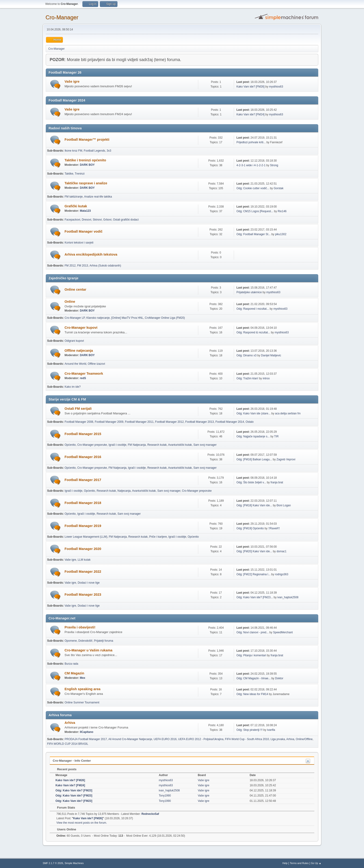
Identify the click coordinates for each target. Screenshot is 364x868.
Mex (83, 678)
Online (70, 302)
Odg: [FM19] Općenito (250, 528)
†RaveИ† (274, 528)
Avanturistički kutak (180, 445)
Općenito (70, 445)
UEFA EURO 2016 (165, 739)
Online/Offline (304, 739)
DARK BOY (87, 165)
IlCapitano (87, 732)
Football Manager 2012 (169, 422)
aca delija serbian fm (288, 413)
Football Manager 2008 (79, 422)
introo (266, 378)
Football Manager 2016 (83, 457)
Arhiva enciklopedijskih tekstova (91, 254)
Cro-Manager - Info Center (72, 761)
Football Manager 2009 (109, 422)
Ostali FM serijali (78, 409)
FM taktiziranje (74, 197)
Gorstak (279, 188)
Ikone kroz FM (73, 151)
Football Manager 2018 (83, 503)
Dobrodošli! (86, 641)
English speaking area (83, 689)
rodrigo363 (281, 574)
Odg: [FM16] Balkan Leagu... (254, 459)
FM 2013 (83, 266)
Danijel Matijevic (271, 355)
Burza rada (71, 664)
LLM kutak (84, 560)
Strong (274, 165)
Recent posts (64, 769)
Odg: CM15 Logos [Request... (255, 211)
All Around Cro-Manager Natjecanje (130, 739)
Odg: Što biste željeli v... (251, 482)
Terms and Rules (299, 863)
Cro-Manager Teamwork (84, 374)
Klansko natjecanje (98, 318)
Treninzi (80, 174)
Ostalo (250, 422)
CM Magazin (74, 673)
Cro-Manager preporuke (92, 445)
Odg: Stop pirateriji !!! (249, 730)
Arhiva (70, 723)
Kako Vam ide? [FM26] (250, 87)
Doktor (279, 678)
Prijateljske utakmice (249, 292)
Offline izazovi (96, 364)
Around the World (75, 364)
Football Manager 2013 (200, 422)
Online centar (75, 289)
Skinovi (97, 220)
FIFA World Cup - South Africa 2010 (247, 739)
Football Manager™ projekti (87, 140)
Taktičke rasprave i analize (86, 183)
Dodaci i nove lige (89, 583)
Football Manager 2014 (230, 422)
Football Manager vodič (84, 231)
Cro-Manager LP (75, 318)
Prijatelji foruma (104, 641)
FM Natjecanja (137, 445)
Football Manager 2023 (83, 595)
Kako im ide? (73, 387)
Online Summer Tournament (82, 702)
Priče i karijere (158, 537)
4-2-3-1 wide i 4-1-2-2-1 (251, 165)
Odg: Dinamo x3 (246, 355)
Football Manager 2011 (139, 422)
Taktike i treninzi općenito (85, 160)
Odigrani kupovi (74, 341)
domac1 (281, 551)
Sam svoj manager (205, 445)
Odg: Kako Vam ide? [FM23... (255, 597)
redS (83, 378)
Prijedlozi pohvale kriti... (251, 142)
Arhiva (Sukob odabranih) (105, 266)
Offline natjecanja (79, 351)
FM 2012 (70, 266)
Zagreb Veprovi (286, 459)
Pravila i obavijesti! (80, 627)
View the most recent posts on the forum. (82, 823)
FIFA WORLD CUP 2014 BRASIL (68, 744)
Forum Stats (64, 808)
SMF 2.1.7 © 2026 (53, 863)
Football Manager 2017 (83, 480)
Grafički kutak (76, 206)
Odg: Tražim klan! (247, 378)
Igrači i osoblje (117, 445)
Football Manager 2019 (83, 526)
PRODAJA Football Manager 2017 (86, 739)
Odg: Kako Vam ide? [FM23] (74, 790)
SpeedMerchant (283, 632)
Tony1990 (165, 796)
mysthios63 (276, 87)
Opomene (71, 641)
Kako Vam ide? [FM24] (250, 114)
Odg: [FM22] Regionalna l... (253, 574)
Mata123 (85, 211)
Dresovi (86, 220)
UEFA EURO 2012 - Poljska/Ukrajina (201, 739)
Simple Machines (74, 863)
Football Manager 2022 (83, 572)
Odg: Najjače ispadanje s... (253, 436)
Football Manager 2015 (83, 434)
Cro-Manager (62, 17)
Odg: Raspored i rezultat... (253, 309)
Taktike (69, 174)
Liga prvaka (278, 739)
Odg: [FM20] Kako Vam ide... (254, 551)
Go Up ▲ (316, 863)
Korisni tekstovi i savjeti (79, 243)
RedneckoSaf (150, 814)
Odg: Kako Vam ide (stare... (253, 413)
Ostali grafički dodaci (126, 220)
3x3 (109, 151)
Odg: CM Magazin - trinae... (253, 678)
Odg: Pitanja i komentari (251, 655)
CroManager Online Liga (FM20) (165, 318)
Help (285, 863)
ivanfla (271, 730)
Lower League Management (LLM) (86, 537)
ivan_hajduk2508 (288, 597)
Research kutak (157, 445)
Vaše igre (72, 81)
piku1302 (281, 234)
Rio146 (282, 211)
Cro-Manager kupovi (81, 328)
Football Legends (94, 151)
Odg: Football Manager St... (253, 234)
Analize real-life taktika (98, 197)
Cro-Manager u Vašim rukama (88, 650)
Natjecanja (124, 491)
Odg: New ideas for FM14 (252, 694)
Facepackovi (72, 220)
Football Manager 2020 (83, 549)
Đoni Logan (284, 505)
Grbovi (107, 220)
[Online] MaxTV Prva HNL (127, 318)
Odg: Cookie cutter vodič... (253, 188)
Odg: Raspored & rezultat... (253, 332)
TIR (276, 436)
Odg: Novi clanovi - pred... (252, 632)
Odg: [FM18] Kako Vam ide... (254, 505)
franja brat (277, 482)
